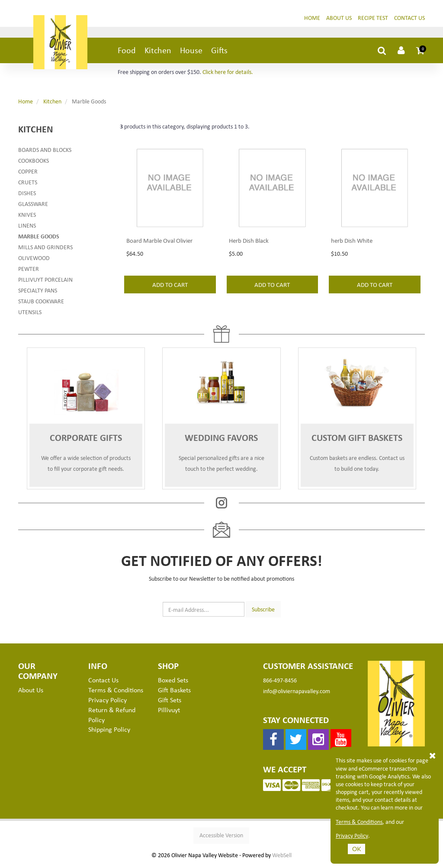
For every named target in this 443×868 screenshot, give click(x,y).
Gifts (219, 53)
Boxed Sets (173, 683)
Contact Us (409, 21)
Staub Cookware (41, 304)
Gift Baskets (174, 693)
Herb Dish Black (249, 254)
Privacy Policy (352, 836)
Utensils (30, 315)
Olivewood (34, 261)
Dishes (27, 196)
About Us (339, 21)
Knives (27, 218)
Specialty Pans (38, 294)
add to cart (170, 299)
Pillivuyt (169, 713)
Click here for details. (228, 75)
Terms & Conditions (359, 822)
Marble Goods (39, 240)
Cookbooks (34, 164)
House (191, 53)
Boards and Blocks (45, 153)
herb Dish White (352, 254)
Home (312, 21)
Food (127, 53)
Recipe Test (373, 21)
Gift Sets (170, 703)
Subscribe (263, 612)
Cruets (28, 185)
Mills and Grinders (45, 250)
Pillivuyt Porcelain (45, 283)
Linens (27, 229)
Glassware (33, 207)
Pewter (29, 272)
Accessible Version (221, 838)
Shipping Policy (109, 733)
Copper (28, 175)
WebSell (282, 858)
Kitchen (158, 53)
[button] (421, 54)
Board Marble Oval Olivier (159, 254)
